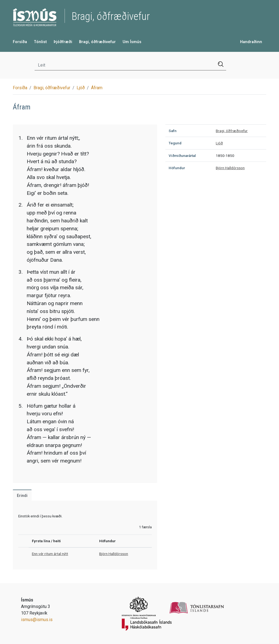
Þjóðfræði (63, 42)
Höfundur (177, 168)
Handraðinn (251, 42)
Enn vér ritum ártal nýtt (50, 554)
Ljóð (81, 88)
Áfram (97, 88)
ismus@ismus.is (37, 620)
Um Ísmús (132, 42)
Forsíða (20, 42)
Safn (173, 131)
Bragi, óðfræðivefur (97, 42)
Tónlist (40, 42)
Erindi (22, 496)
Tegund (175, 143)
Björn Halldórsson (114, 554)
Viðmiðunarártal (182, 156)
